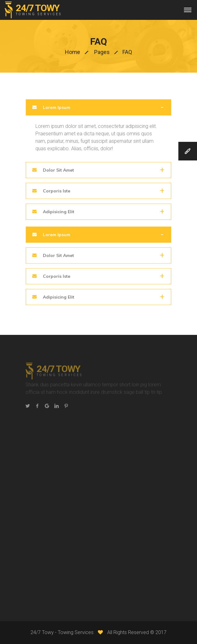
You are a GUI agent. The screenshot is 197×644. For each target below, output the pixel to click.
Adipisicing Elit (58, 212)
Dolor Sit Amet (58, 170)
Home (73, 52)
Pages (102, 52)
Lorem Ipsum (56, 107)
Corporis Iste (56, 191)
